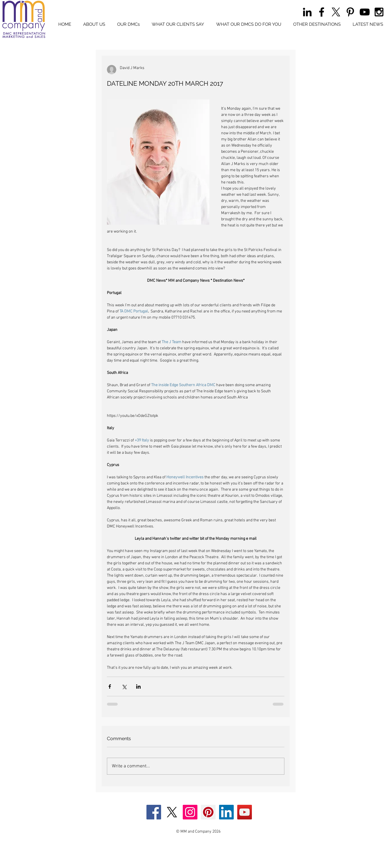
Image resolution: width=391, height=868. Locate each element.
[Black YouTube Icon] (365, 12)
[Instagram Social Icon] (190, 812)
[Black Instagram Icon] (379, 12)
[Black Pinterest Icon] (350, 12)
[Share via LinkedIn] (138, 686)
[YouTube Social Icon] (245, 812)
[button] (129, 24)
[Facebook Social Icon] (154, 812)
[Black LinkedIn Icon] (307, 12)
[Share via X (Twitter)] (124, 686)
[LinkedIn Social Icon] (226, 812)
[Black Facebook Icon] (322, 12)
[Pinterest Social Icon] (208, 812)
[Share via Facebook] (110, 686)
